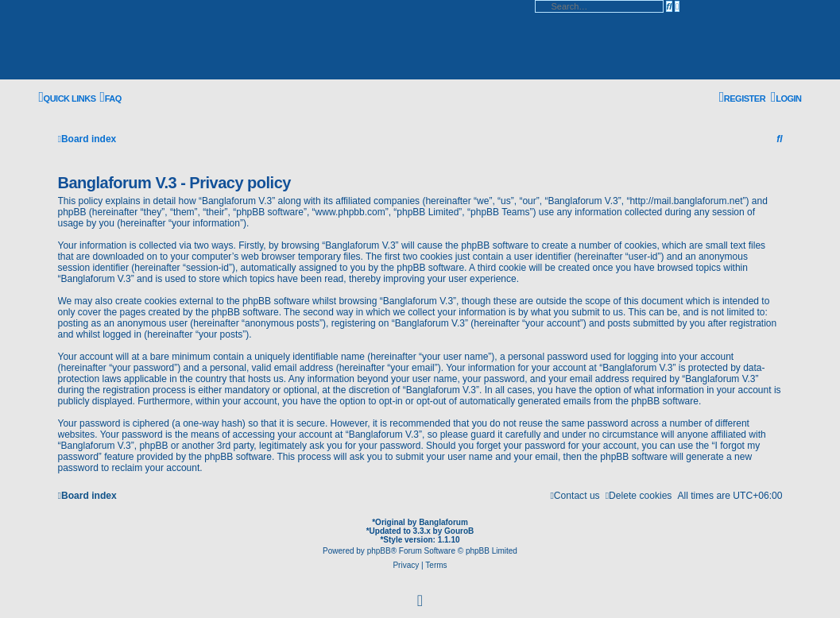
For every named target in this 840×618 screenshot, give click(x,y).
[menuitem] (111, 98)
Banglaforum (443, 522)
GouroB (459, 531)
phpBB (379, 551)
